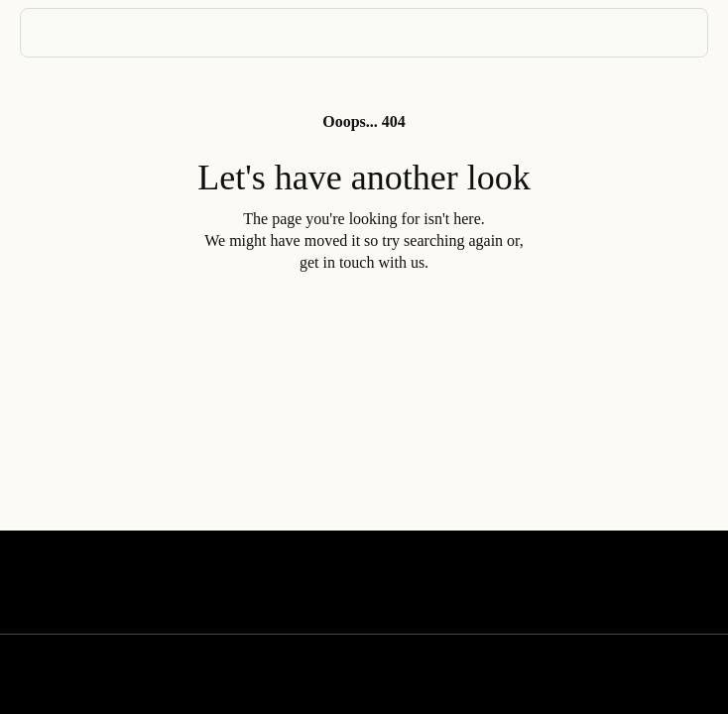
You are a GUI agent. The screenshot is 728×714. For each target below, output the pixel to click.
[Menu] (667, 34)
